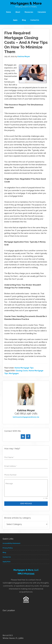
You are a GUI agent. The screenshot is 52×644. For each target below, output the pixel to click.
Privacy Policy (8, 548)
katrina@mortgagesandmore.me (26, 417)
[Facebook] (28, 437)
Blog (4, 552)
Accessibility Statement (11, 543)
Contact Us (7, 557)
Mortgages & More (26, 3)
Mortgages (14, 373)
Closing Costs (22, 371)
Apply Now (7, 562)
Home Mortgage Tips (24, 368)
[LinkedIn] (23, 437)
